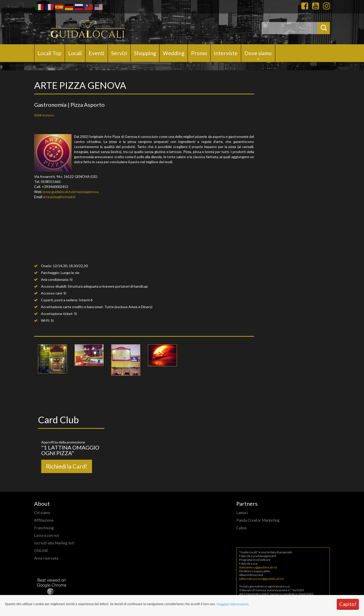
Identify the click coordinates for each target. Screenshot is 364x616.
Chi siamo (42, 513)
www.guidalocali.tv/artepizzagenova (71, 192)
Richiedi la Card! (67, 466)
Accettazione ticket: (57, 314)
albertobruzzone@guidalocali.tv (261, 579)
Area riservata (46, 558)
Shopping (145, 53)
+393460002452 (55, 187)
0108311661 (51, 182)
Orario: (47, 266)
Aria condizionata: (55, 279)
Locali (75, 53)
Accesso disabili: (54, 286)
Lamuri (242, 513)
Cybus (242, 528)
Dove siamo (258, 53)
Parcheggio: (50, 273)
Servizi (119, 53)
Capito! (348, 604)
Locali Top (50, 53)
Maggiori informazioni (232, 604)
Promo (199, 53)
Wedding (174, 53)
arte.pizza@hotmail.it (59, 197)
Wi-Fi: (45, 320)
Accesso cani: (52, 293)
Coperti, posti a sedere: (60, 300)
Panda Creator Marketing (258, 520)
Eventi (97, 53)
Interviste (226, 53)
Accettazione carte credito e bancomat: (72, 307)
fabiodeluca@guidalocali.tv (258, 567)
